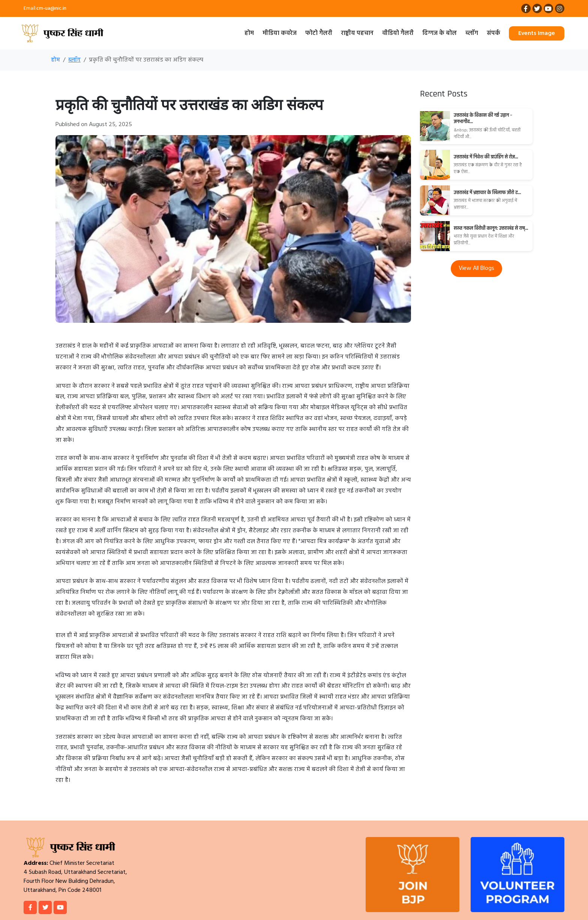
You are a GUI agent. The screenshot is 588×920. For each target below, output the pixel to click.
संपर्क (493, 33)
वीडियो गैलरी (398, 33)
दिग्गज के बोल (439, 33)
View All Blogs (476, 268)
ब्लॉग (472, 33)
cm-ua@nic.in (51, 8)
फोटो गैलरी (319, 33)
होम (249, 33)
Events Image (537, 33)
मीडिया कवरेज (280, 33)
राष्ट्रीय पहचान (357, 33)
